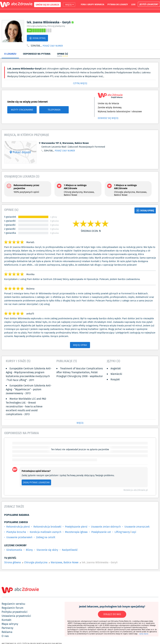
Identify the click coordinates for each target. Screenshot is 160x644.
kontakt (6, 620)
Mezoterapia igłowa (76, 532)
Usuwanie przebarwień (19, 537)
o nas (5, 636)
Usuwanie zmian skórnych (106, 527)
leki (133, 4)
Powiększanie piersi (76, 527)
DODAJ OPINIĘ (37, 38)
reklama (7, 632)
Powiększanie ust (101, 532)
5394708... (36, 46)
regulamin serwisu (13, 604)
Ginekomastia (14, 550)
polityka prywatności (15, 612)
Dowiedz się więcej (108, 118)
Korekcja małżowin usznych (45, 532)
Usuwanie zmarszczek (137, 527)
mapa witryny (10, 624)
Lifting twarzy (122, 532)
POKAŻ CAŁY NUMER (53, 46)
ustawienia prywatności (16, 616)
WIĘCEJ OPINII (80, 345)
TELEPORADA (54, 110)
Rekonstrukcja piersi (18, 527)
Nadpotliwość (70, 550)
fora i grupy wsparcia (93, 4)
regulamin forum (13, 608)
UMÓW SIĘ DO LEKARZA (47, 5)
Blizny (29, 550)
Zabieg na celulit (46, 537)
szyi (134, 532)
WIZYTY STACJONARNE (22, 110)
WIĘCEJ (80, 423)
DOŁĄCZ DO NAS (112, 614)
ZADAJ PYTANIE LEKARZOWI (36, 482)
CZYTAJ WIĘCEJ (80, 83)
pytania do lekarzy (118, 4)
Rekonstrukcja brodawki (47, 527)
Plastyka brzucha (16, 532)
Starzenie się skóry (47, 550)
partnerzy (7, 628)
